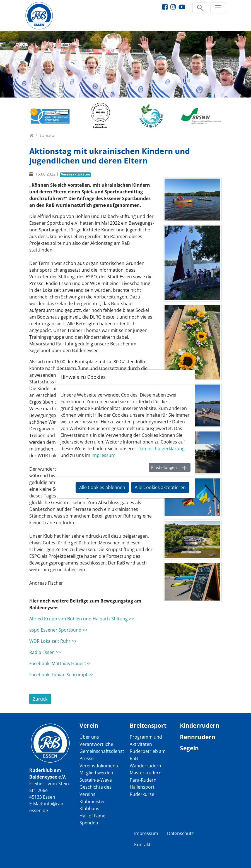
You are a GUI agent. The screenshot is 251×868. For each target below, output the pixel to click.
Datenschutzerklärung (161, 449)
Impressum (103, 455)
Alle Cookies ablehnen (102, 487)
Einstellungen (164, 467)
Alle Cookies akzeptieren (160, 487)
